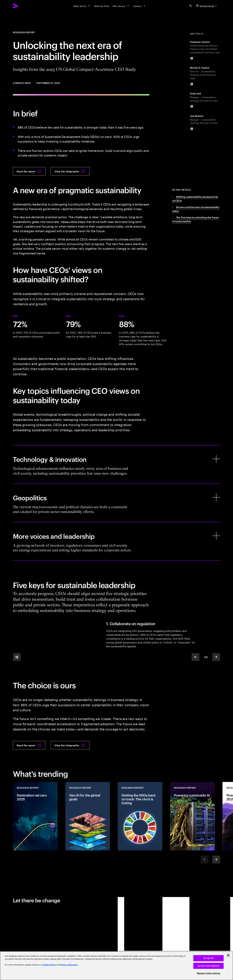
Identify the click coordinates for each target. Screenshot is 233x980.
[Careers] (140, 6)
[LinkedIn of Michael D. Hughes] (192, 84)
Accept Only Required (209, 966)
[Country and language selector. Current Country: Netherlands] (207, 6)
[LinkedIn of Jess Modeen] (192, 129)
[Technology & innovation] (116, 464)
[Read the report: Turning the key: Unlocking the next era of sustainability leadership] (29, 171)
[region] (116, 966)
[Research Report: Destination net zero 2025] (35, 816)
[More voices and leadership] (116, 541)
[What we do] (82, 6)
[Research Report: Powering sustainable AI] (192, 816)
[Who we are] (121, 6)
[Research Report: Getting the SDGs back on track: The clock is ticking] (140, 816)
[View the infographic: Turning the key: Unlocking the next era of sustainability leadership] (70, 171)
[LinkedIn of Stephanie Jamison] (192, 58)
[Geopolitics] (116, 503)
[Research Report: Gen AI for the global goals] (88, 816)
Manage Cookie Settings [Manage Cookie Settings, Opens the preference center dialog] (209, 973)
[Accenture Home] (23, 6)
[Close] (228, 955)
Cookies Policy (49, 965)
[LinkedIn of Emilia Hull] (192, 106)
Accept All (209, 958)
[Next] (216, 859)
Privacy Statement (69, 965)
